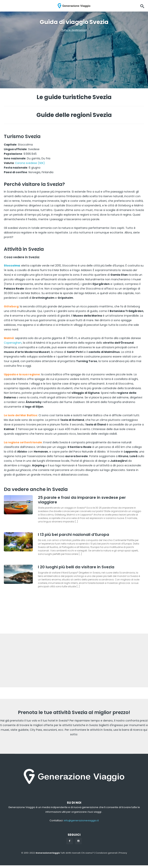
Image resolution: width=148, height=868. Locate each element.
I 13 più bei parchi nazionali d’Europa (74, 535)
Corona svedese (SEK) (30, 163)
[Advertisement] (74, 660)
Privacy (123, 853)
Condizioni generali (106, 853)
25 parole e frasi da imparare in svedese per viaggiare (82, 500)
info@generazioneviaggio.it (81, 820)
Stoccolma (12, 266)
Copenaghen (13, 343)
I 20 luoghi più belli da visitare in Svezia (76, 567)
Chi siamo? (87, 853)
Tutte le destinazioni (74, 30)
